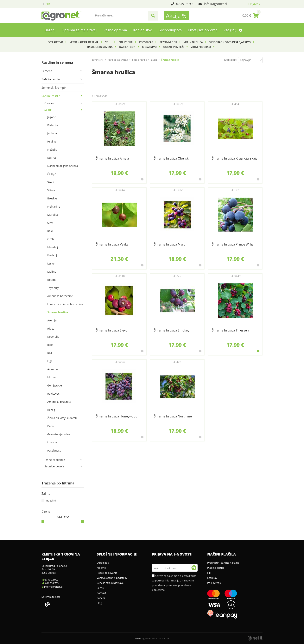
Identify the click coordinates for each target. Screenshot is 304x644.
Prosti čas (146, 42)
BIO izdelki (126, 42)
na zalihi (51, 501)
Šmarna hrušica (58, 312)
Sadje (48, 110)
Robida (52, 280)
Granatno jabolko (58, 434)
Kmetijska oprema (203, 30)
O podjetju (103, 563)
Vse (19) (233, 30)
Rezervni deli (168, 42)
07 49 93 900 (185, 4)
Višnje (51, 190)
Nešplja (52, 150)
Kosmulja (53, 337)
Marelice (53, 215)
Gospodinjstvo (170, 30)
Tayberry (53, 288)
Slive (50, 223)
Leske (51, 263)
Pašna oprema (115, 30)
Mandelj (53, 247)
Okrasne (50, 103)
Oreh (51, 239)
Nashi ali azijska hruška (63, 166)
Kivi (50, 353)
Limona (52, 442)
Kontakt (101, 593)
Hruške (52, 141)
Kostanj (52, 255)
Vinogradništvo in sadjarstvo (230, 42)
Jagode (52, 117)
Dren (51, 426)
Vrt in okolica (193, 42)
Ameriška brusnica (59, 402)
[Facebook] (43, 605)
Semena (47, 71)
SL (43, 4)
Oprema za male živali (79, 30)
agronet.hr (98, 60)
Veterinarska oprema (84, 42)
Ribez (51, 328)
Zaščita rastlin (51, 79)
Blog (99, 603)
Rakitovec (53, 394)
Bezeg (51, 410)
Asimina (53, 369)
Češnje (52, 174)
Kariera (101, 598)
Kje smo (101, 568)
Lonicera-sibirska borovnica (65, 304)
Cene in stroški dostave (110, 583)
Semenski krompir (54, 88)
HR (48, 4)
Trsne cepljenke (55, 460)
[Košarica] (250, 15)
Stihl (108, 42)
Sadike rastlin (51, 96)
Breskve (52, 198)
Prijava (254, 4)
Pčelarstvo (55, 42)
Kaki (50, 231)
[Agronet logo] (62, 15)
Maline (52, 272)
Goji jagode (55, 385)
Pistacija (53, 125)
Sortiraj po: (231, 60)
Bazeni (50, 30)
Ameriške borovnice (60, 296)
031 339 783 (52, 583)
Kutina (52, 158)
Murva (51, 377)
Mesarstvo (149, 47)
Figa (50, 361)
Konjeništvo (143, 30)
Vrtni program (201, 47)
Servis (100, 588)
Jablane (52, 133)
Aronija (52, 320)
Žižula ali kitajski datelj (62, 418)
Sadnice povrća (54, 466)
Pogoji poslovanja (107, 573)
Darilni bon (127, 47)
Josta (50, 345)
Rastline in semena (100, 47)
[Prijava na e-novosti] (194, 568)
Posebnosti (54, 450)
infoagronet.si (215, 4)
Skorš (51, 182)
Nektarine (54, 207)
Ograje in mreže (174, 47)
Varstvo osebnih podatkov (112, 578)
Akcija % (176, 15)
